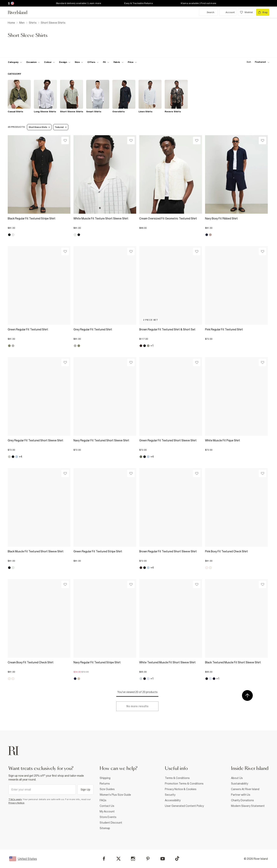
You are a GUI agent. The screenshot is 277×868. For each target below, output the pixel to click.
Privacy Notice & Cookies (181, 789)
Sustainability (240, 784)
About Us (237, 778)
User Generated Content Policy (184, 806)
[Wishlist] (65, 140)
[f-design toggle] (65, 62)
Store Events (108, 817)
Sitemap (105, 828)
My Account (107, 811)
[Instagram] (133, 859)
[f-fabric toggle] (118, 62)
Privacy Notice (16, 803)
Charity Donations (242, 800)
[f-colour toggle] (49, 62)
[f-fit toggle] (106, 62)
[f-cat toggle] (15, 62)
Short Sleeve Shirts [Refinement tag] (39, 127)
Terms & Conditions (177, 778)
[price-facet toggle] (132, 62)
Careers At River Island (245, 789)
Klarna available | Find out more (198, 3)
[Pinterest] (148, 859)
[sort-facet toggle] (257, 62)
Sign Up (85, 790)
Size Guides (107, 789)
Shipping (105, 778)
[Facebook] (104, 859)
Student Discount (111, 823)
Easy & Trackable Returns (138, 3)
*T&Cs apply (15, 799)
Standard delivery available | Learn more (78, 3)
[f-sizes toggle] (79, 62)
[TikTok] (177, 858)
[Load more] (137, 706)
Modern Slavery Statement (248, 806)
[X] (118, 859)
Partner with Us (241, 795)
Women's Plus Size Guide (115, 795)
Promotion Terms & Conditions (184, 784)
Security (170, 795)
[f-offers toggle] (93, 62)
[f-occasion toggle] (33, 62)
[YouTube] (163, 859)
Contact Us (107, 806)
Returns (105, 784)
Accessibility (173, 800)
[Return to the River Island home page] (20, 12)
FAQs (103, 800)
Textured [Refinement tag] (61, 127)
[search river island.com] (208, 12)
